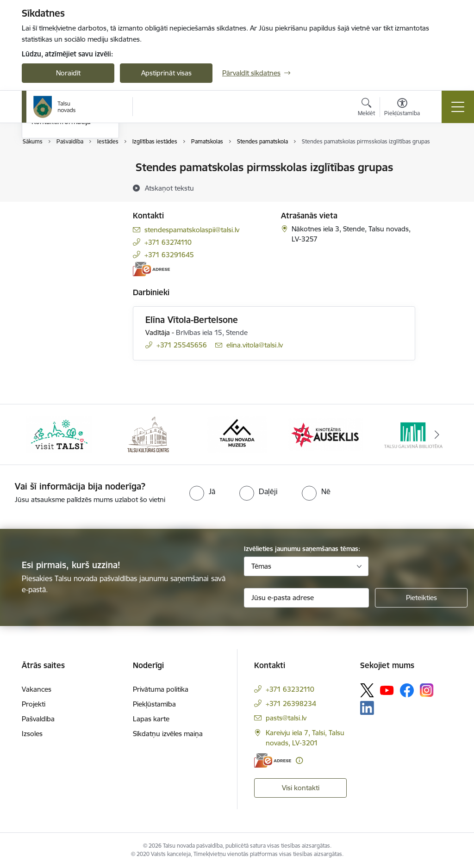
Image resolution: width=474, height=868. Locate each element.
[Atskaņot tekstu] (169, 188)
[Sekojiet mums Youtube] (387, 690)
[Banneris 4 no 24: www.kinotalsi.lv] (326, 434)
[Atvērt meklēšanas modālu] (366, 108)
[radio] (202, 491)
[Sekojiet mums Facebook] (407, 690)
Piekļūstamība (154, 704)
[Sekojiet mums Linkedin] (367, 708)
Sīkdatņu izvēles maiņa (168, 734)
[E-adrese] (151, 269)
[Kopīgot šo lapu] (439, 187)
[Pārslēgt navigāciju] (458, 107)
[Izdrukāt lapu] (439, 164)
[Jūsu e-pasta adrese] (306, 598)
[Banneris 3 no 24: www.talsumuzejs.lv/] (237, 434)
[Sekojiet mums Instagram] (427, 690)
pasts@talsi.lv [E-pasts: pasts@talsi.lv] (286, 718)
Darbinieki (47, 200)
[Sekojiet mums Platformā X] (367, 690)
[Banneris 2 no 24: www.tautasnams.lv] (148, 434)
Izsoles (32, 734)
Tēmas (261, 566)
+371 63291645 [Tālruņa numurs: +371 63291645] (169, 255)
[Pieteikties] (421, 598)
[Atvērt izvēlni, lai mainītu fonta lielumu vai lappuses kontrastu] (402, 108)
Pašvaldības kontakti (63, 168)
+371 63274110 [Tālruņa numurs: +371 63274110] (168, 242)
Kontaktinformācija (61, 232)
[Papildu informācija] (299, 760)
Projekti (34, 704)
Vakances (37, 689)
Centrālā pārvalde (59, 184)
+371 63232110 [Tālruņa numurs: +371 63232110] (290, 689)
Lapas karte (151, 719)
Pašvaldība (38, 719)
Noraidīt (68, 73)
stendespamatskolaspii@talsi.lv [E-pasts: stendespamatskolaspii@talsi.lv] (192, 230)
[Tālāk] (437, 434)
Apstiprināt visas (166, 73)
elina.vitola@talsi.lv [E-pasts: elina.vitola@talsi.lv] (255, 345)
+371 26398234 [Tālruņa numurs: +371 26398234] (291, 704)
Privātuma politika (161, 689)
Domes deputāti (56, 216)
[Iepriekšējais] (37, 434)
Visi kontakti (301, 788)
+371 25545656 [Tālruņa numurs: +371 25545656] (182, 345)
